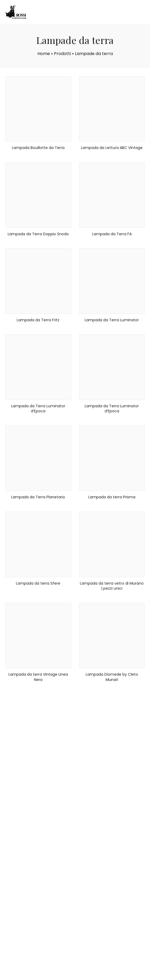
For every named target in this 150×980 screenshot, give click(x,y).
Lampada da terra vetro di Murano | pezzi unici (112, 586)
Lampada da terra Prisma (112, 497)
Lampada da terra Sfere (38, 583)
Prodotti (62, 54)
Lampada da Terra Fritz (38, 320)
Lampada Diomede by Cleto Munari (112, 677)
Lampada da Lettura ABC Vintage (112, 148)
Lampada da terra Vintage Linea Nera (38, 677)
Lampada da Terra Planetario (38, 497)
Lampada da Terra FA (112, 234)
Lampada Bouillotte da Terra (38, 148)
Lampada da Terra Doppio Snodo (38, 234)
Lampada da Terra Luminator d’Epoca (38, 409)
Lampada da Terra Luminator (112, 320)
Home (44, 54)
